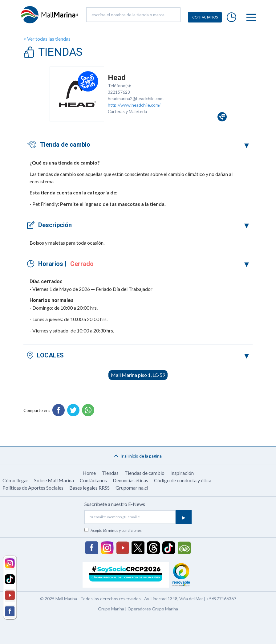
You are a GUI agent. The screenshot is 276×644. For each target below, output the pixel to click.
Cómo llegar (15, 480)
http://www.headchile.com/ (134, 105)
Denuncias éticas (130, 480)
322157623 (119, 92)
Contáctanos (93, 480)
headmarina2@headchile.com (136, 98)
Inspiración (182, 473)
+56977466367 (221, 599)
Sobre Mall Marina (54, 480)
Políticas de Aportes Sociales (33, 488)
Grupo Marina (111, 609)
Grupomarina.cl (132, 488)
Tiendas (110, 473)
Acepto (116, 530)
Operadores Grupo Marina (153, 609)
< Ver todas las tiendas (47, 39)
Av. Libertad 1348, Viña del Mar (174, 599)
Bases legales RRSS (89, 488)
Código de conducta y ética (183, 480)
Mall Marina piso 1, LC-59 (138, 375)
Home (89, 473)
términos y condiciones (122, 530)
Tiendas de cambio (144, 473)
